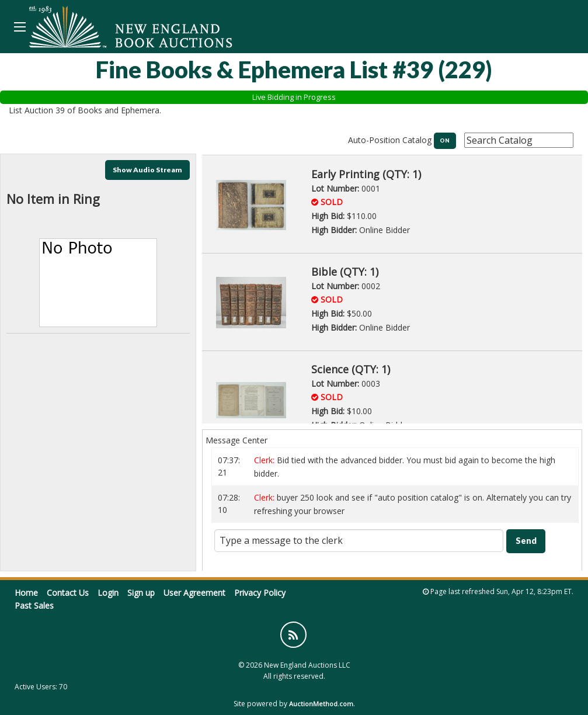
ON (445, 140)
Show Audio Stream (147, 170)
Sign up (141, 593)
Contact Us (68, 593)
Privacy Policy (260, 593)
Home (26, 593)
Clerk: (265, 460)
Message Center (236, 440)
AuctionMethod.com (321, 704)
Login (108, 593)
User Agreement (194, 593)
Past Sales (34, 605)
